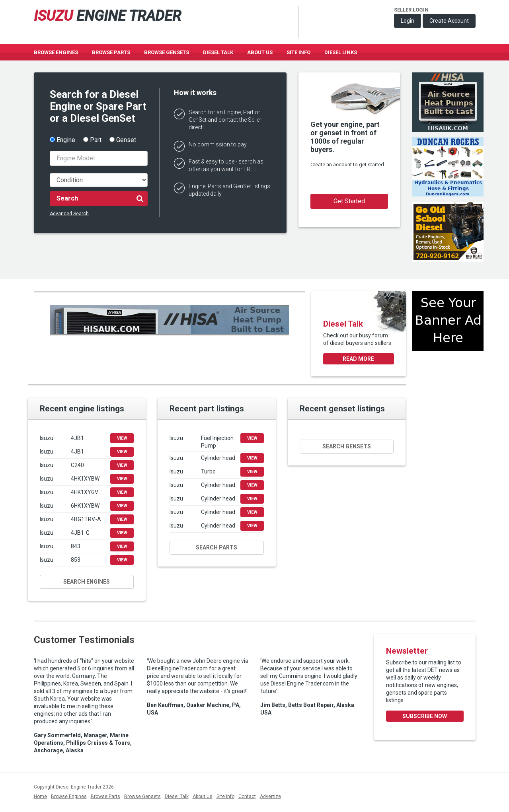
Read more (358, 359)
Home (40, 796)
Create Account (449, 21)
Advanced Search (69, 214)
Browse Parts (111, 52)
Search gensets (347, 446)
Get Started (349, 201)
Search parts (216, 547)
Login (408, 21)
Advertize (270, 796)
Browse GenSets (167, 52)
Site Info (298, 52)
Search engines (87, 582)
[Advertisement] (448, 386)
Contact (247, 796)
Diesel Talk (218, 52)
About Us (260, 52)
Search (100, 198)
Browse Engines (56, 52)
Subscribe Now (425, 716)
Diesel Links (341, 52)
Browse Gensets (142, 796)
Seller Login (411, 10)
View (122, 438)
